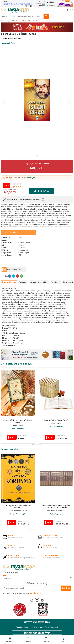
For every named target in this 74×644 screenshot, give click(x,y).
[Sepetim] (71, 10)
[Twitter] (37, 600)
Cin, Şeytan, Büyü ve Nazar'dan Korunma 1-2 (18, 507)
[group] (37, 100)
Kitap (14, 21)
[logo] (15, 10)
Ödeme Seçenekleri (39, 282)
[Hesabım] (61, 10)
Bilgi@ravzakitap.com (52, 558)
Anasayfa (6, 21)
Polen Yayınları (56, 514)
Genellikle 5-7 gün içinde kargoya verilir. (24, 199)
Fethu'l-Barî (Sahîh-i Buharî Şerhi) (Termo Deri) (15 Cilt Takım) (56, 507)
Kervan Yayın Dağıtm (18, 514)
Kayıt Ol (66, 588)
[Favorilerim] (66, 10)
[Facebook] (32, 600)
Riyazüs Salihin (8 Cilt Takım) (56, 420)
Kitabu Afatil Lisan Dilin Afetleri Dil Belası (18, 421)
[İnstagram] (42, 600)
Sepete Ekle (42, 191)
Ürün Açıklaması (9, 282)
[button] (37, 156)
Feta (8, 43)
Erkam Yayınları (56, 427)
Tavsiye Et (56, 282)
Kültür (25, 21)
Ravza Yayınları (18, 429)
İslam (20, 21)
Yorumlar (23, 282)
